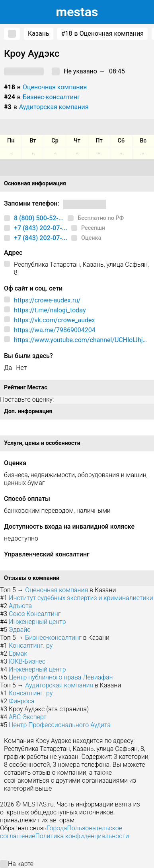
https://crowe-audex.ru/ (47, 300)
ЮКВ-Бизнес (27, 661)
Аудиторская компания (54, 107)
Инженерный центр (37, 622)
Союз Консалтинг (35, 614)
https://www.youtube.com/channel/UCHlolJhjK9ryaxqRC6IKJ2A (80, 340)
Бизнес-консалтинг (51, 97)
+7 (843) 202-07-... (41, 228)
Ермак (18, 653)
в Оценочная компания (102, 34)
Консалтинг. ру (31, 646)
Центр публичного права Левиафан (61, 677)
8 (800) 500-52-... (39, 218)
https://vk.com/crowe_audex (55, 320)
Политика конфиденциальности (82, 836)
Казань (39, 34)
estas (77, 12)
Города (57, 828)
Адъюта (20, 606)
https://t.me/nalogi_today (50, 310)
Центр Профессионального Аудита (60, 725)
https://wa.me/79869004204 (55, 330)
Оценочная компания (55, 87)
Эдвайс (20, 630)
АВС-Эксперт (28, 717)
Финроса (22, 701)
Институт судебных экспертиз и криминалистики (81, 598)
